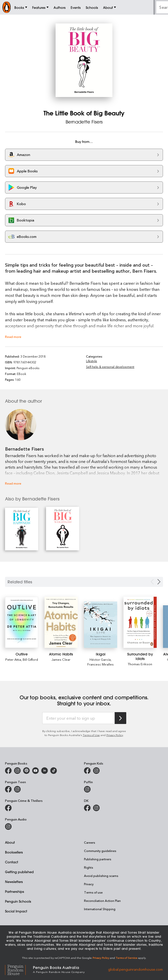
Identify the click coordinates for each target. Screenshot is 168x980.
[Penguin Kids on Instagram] (96, 771)
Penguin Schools (18, 901)
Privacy (89, 884)
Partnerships (15, 891)
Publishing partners (98, 859)
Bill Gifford (30, 659)
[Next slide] (159, 582)
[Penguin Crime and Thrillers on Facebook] (8, 808)
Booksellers (14, 852)
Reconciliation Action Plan (102, 901)
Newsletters (14, 882)
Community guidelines (100, 851)
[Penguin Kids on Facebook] (87, 771)
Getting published (19, 872)
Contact (12, 862)
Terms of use (93, 892)
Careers (90, 842)
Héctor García (100, 659)
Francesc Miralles (100, 664)
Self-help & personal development (110, 367)
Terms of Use (91, 735)
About (10, 842)
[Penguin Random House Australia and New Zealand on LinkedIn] (45, 771)
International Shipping (100, 909)
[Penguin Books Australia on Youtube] (35, 771)
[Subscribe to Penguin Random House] (120, 718)
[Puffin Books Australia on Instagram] (87, 789)
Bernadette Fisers (84, 122)
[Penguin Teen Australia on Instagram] (17, 789)
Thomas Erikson (140, 664)
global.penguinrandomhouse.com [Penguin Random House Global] (135, 969)
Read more (13, 337)
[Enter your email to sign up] (78, 718)
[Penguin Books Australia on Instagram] (17, 771)
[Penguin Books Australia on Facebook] (8, 771)
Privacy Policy (115, 735)
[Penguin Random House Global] (19, 969)
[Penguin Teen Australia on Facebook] (8, 789)
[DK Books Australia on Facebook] (87, 808)
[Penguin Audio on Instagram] (8, 827)
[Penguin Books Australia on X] (26, 771)
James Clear (61, 659)
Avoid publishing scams (101, 876)
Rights (89, 867)
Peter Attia (13, 659)
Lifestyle (92, 361)
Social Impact (16, 911)
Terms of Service (127, 958)
